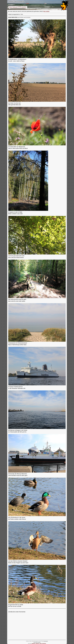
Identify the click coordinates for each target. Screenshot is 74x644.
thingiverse (44, 643)
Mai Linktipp (46, 11)
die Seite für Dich (20, 11)
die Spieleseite (28, 11)
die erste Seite (12, 11)
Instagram (37, 643)
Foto (22, 14)
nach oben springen (37, 642)
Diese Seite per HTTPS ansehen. (18, 7)
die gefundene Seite (37, 11)
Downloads (46, 641)
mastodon (33, 643)
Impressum (11, 2)
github (41, 643)
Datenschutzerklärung (19, 2)
